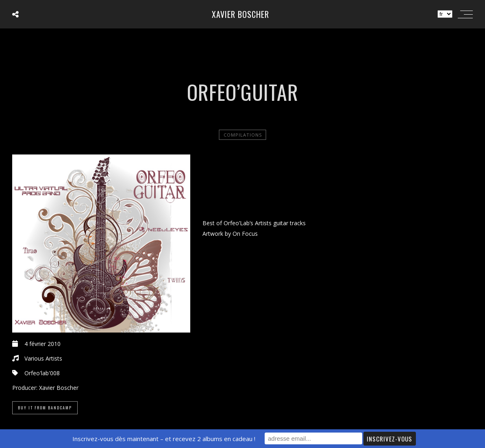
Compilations (243, 135)
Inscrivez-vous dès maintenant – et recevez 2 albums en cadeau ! (164, 439)
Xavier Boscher (240, 14)
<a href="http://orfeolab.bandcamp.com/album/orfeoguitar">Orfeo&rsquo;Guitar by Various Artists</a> (338, 185)
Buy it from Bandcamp (45, 408)
